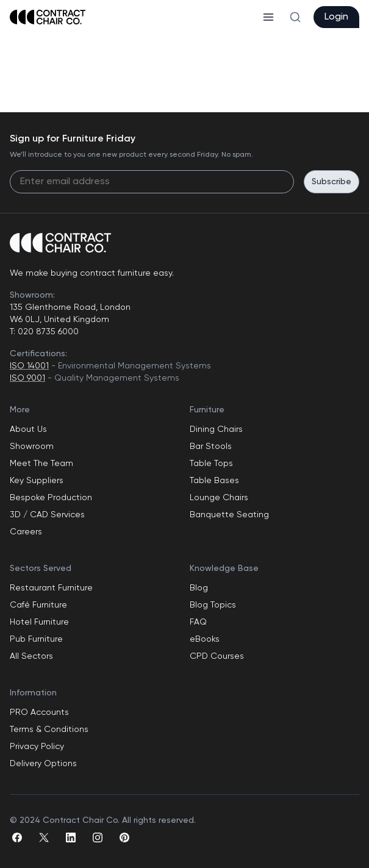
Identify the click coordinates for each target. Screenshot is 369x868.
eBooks (205, 639)
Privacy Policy (37, 747)
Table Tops (211, 464)
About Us (28, 429)
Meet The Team (41, 464)
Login (336, 17)
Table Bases (214, 481)
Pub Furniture (36, 639)
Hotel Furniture (39, 622)
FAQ (198, 622)
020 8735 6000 (47, 332)
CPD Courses (217, 656)
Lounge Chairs (219, 498)
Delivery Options (43, 764)
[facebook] (17, 838)
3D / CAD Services (47, 515)
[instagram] (98, 838)
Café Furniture (38, 605)
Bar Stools (211, 447)
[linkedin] (71, 838)
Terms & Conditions (49, 730)
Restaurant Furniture (51, 588)
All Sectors (31, 656)
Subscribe (331, 182)
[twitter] (44, 838)
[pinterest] (124, 838)
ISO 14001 (29, 366)
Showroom (32, 447)
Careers (26, 532)
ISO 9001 (27, 378)
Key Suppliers (37, 481)
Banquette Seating (229, 515)
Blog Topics (213, 605)
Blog (199, 588)
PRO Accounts (39, 712)
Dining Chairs (216, 429)
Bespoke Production (51, 498)
